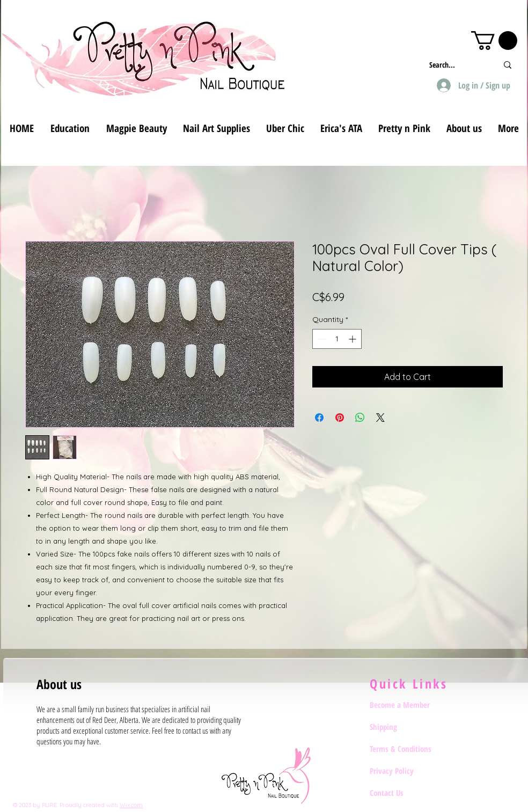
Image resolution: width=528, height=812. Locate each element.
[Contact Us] (408, 793)
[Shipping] (408, 727)
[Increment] (353, 339)
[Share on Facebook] (319, 418)
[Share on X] (380, 418)
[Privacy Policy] (408, 771)
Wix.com (131, 805)
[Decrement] (321, 339)
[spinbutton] (337, 339)
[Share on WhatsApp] (360, 418)
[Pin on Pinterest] (340, 418)
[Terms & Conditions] (408, 749)
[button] (494, 41)
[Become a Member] (408, 705)
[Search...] (455, 65)
